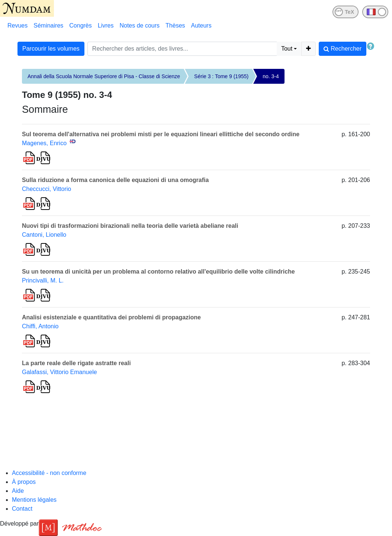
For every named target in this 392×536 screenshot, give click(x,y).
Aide (18, 491)
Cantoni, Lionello (44, 235)
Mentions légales (34, 500)
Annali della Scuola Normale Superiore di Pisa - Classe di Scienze (104, 76)
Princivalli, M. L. (43, 280)
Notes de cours (139, 25)
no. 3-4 (271, 76)
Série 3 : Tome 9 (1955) (221, 76)
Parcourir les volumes (51, 49)
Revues (17, 25)
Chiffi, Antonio (40, 326)
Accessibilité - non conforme (49, 473)
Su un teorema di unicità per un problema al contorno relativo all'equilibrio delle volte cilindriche (158, 272)
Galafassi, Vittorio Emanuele (60, 372)
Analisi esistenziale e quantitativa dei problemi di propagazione (111, 317)
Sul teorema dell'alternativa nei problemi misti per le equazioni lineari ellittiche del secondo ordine (161, 134)
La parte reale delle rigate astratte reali (76, 363)
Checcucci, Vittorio (46, 189)
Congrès (80, 25)
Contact (22, 509)
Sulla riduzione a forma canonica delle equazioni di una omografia (115, 180)
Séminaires (48, 25)
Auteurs (201, 25)
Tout (287, 49)
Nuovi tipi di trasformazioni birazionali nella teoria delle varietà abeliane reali (130, 226)
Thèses (175, 25)
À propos (24, 482)
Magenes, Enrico (44, 143)
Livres (106, 25)
